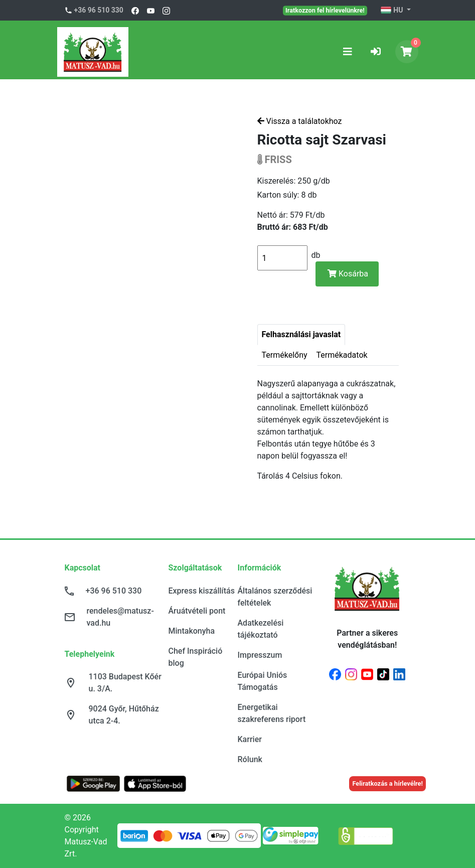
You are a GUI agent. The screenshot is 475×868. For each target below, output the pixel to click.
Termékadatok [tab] (342, 355)
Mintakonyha (192, 631)
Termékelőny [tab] (285, 355)
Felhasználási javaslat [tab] (301, 334)
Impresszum (260, 655)
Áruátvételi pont (197, 611)
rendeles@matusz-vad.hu (120, 617)
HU (392, 11)
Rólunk (250, 759)
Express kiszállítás (202, 591)
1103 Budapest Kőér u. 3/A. (125, 683)
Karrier (250, 739)
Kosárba (348, 274)
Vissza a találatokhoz (300, 121)
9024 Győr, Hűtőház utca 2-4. (124, 715)
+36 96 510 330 (99, 10)
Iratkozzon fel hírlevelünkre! (325, 10)
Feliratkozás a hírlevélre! (387, 783)
